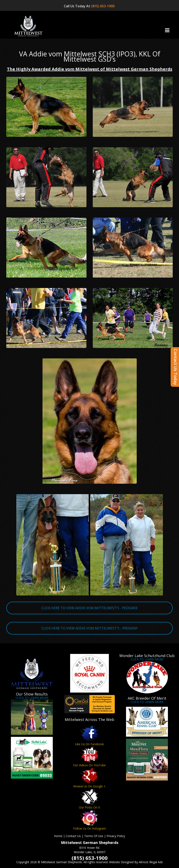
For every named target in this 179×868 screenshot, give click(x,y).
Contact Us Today (176, 367)
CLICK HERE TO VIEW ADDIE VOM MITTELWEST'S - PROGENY (90, 628)
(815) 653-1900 (103, 6)
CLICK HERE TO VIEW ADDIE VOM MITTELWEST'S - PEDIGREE (89, 608)
